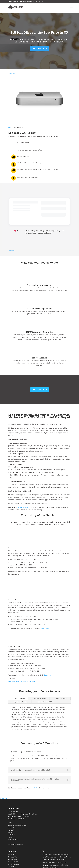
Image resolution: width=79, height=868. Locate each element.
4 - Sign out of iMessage (20, 702)
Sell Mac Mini (13, 857)
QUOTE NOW (38, 49)
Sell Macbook (12, 859)
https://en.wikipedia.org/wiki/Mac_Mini (22, 681)
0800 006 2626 (13, 840)
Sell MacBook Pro (14, 862)
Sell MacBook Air (14, 864)
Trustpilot (12, 73)
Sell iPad (11, 867)
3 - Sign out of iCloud (60, 699)
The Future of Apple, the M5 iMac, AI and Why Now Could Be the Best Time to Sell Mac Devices (57, 857)
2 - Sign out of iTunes (39, 699)
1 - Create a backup (18, 699)
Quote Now (38, 390)
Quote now (45, 628)
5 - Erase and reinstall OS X (44, 702)
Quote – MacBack (23, 507)
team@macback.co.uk (15, 845)
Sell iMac (11, 854)
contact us (35, 788)
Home (10, 127)
